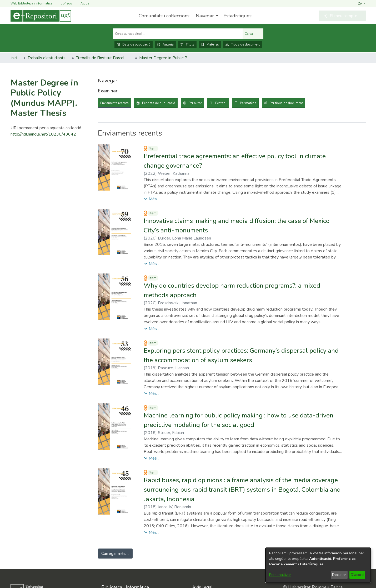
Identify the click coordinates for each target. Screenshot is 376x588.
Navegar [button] (205, 16)
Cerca (253, 34)
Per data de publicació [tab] (159, 103)
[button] (362, 3)
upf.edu (63, 4)
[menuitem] (206, 16)
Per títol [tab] (221, 103)
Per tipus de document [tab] (286, 103)
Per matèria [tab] (248, 103)
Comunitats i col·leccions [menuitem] (164, 16)
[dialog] (318, 565)
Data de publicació (134, 44)
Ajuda (82, 4)
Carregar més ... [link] (115, 554)
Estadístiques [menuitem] (237, 16)
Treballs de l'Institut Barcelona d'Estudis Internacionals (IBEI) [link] (102, 58)
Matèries (210, 44)
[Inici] (41, 16)
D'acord (357, 575)
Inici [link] (14, 58)
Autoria (165, 44)
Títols (187, 44)
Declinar (339, 575)
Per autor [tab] (195, 103)
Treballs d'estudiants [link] (47, 58)
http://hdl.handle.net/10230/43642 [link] (43, 134)
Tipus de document (242, 44)
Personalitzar (280, 575)
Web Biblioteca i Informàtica (31, 3)
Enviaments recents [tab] (114, 103)
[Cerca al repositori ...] (178, 34)
